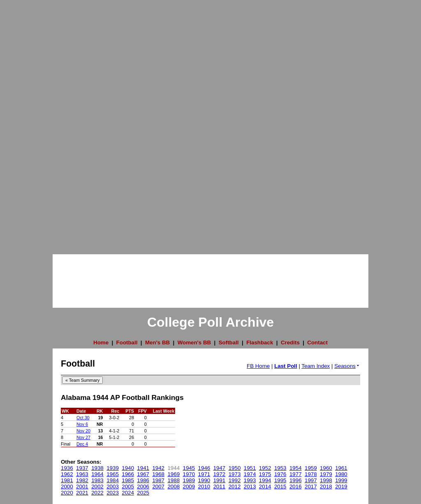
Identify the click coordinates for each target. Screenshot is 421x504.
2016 (296, 487)
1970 (189, 474)
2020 (67, 493)
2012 (235, 487)
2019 (341, 487)
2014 (265, 487)
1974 (250, 474)
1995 (280, 480)
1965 (113, 474)
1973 (235, 474)
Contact (317, 343)
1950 (235, 468)
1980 (341, 474)
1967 (143, 474)
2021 (82, 493)
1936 (67, 468)
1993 (250, 480)
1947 (220, 468)
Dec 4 (82, 444)
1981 (67, 480)
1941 (143, 468)
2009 (189, 487)
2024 (128, 493)
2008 (173, 487)
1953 (280, 468)
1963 (82, 474)
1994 (265, 480)
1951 (250, 468)
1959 (311, 468)
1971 (204, 474)
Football (127, 343)
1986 (143, 480)
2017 (311, 487)
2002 (97, 487)
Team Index (316, 366)
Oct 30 (83, 418)
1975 (265, 474)
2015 (280, 487)
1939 (113, 468)
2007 (158, 487)
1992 (235, 480)
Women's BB (194, 343)
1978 (311, 474)
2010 (204, 487)
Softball (229, 343)
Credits (290, 343)
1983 (97, 480)
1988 (173, 480)
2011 (220, 487)
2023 (113, 493)
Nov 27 (83, 437)
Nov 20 (83, 431)
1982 (82, 480)
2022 (97, 493)
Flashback (260, 343)
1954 (296, 468)
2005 (128, 487)
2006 (143, 487)
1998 (326, 480)
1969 (173, 474)
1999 (341, 480)
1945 (189, 468)
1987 (158, 480)
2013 (250, 487)
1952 (265, 468)
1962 (67, 474)
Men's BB (157, 343)
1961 (341, 468)
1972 (220, 474)
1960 (326, 468)
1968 (158, 474)
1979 (326, 474)
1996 (296, 480)
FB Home (258, 366)
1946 (204, 468)
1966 (128, 474)
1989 (189, 480)
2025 (143, 493)
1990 (204, 480)
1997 (311, 480)
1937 (82, 468)
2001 (82, 487)
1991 (220, 480)
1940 (128, 468)
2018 (326, 487)
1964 (97, 474)
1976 (280, 474)
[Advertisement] (33, 123)
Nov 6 (82, 424)
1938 (97, 468)
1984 (113, 480)
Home (101, 343)
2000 (67, 487)
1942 (158, 468)
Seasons (347, 366)
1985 (128, 480)
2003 (113, 487)
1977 (296, 474)
